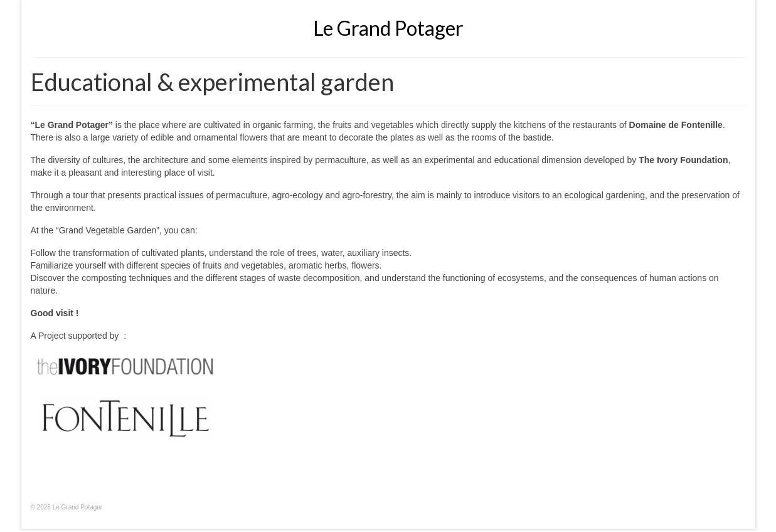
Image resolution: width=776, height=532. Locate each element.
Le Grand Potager (388, 28)
